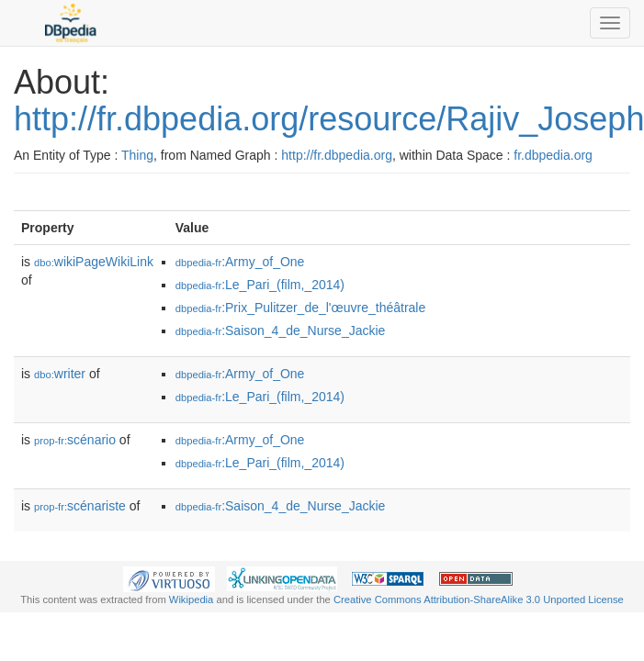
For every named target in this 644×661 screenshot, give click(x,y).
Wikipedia (192, 599)
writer (60, 374)
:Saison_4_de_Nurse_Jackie (281, 330)
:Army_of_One (240, 262)
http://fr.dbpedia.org (337, 155)
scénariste (80, 506)
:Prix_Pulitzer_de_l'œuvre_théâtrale (301, 308)
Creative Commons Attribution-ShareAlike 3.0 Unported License (479, 599)
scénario (75, 440)
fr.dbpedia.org (553, 155)
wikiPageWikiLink (94, 262)
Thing (137, 155)
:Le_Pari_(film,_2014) (260, 285)
